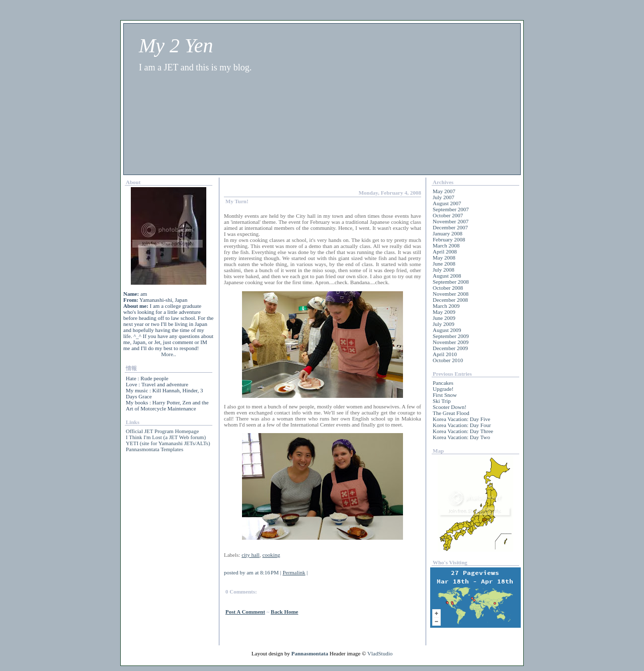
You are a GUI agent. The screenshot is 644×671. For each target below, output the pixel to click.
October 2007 (448, 215)
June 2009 (444, 318)
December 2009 (450, 348)
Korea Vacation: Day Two (461, 437)
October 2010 (448, 360)
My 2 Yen (176, 46)
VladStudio (380, 653)
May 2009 (444, 312)
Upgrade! (443, 389)
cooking (271, 555)
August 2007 (447, 203)
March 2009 (446, 306)
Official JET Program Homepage (162, 431)
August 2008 (447, 276)
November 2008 (451, 294)
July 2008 (444, 270)
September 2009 (451, 336)
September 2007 (451, 209)
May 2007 (444, 191)
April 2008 (445, 251)
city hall (251, 555)
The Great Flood (451, 413)
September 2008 (451, 282)
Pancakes (443, 383)
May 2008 (444, 258)
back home (285, 612)
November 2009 (451, 342)
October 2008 (448, 288)
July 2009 (444, 324)
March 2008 (446, 245)
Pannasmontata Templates (154, 449)
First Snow (445, 395)
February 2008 (449, 239)
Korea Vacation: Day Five (461, 419)
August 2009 (447, 330)
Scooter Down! (450, 407)
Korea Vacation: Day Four (462, 425)
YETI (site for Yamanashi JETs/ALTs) (168, 443)
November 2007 (451, 221)
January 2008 (448, 233)
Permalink (294, 572)
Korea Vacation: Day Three (463, 431)
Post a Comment (245, 612)
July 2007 (444, 197)
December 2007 (450, 227)
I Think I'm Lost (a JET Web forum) (166, 437)
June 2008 (444, 264)
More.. (168, 354)
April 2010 (445, 354)
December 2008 (450, 300)
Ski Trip (442, 401)
